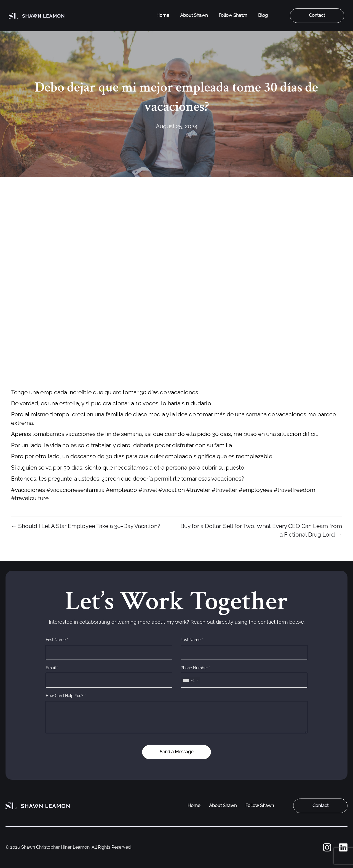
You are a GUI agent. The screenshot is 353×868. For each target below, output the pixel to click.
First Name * (57, 640)
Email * (52, 668)
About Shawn (194, 15)
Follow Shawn (233, 15)
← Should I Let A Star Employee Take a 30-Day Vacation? (86, 526)
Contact (317, 15)
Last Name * (192, 640)
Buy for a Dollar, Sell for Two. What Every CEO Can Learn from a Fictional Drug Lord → (261, 530)
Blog (263, 15)
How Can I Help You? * (66, 696)
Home (163, 15)
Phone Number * (196, 668)
